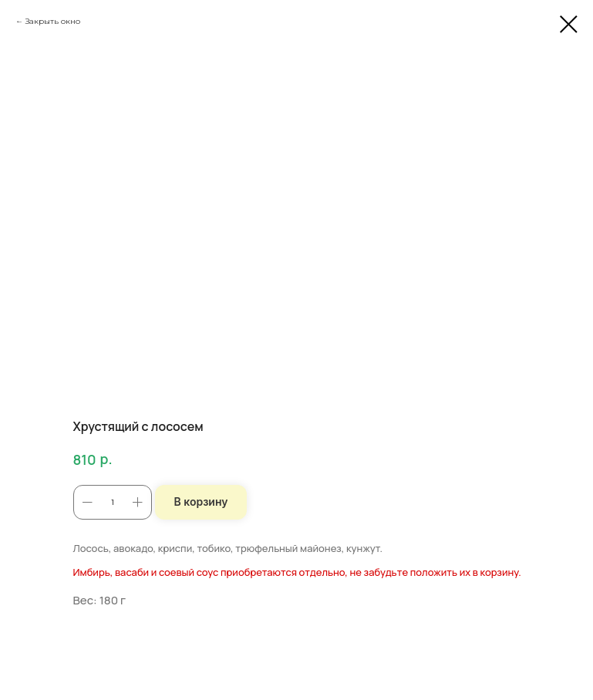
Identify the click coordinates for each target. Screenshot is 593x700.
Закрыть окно (53, 21)
